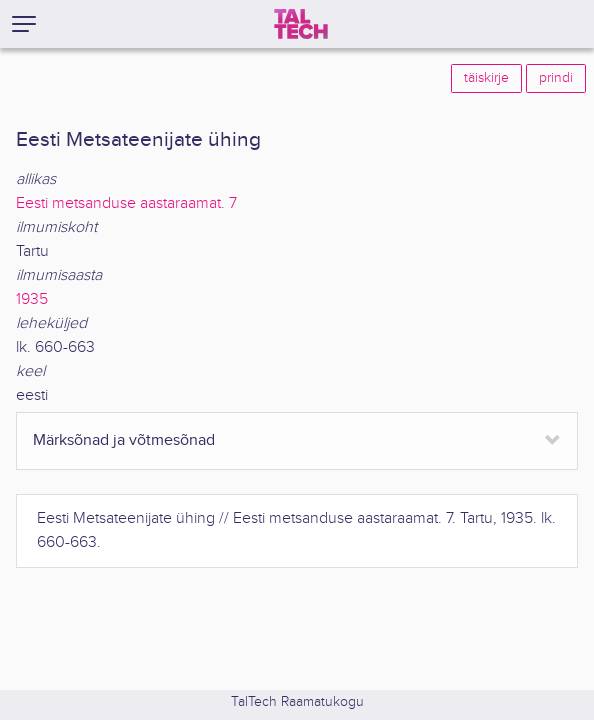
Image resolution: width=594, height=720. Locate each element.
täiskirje (486, 78)
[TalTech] (301, 24)
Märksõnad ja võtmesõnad (124, 440)
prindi (556, 78)
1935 (32, 299)
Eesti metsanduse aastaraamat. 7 (126, 203)
